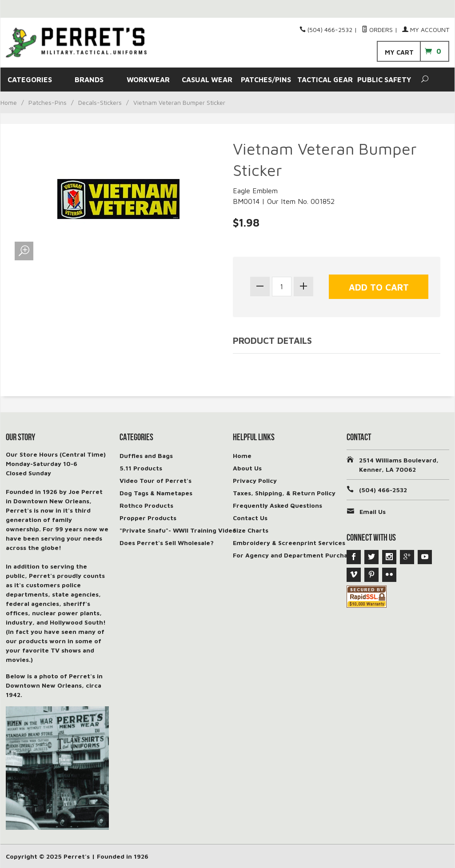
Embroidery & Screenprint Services (289, 543)
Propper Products (148, 518)
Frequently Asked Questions (277, 505)
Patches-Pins (48, 102)
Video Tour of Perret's (156, 480)
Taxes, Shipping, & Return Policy (284, 493)
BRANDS (89, 80)
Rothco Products (146, 505)
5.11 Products (141, 468)
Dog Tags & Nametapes (156, 493)
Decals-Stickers (100, 102)
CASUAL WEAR (207, 80)
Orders (377, 30)
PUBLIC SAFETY (384, 80)
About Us (247, 468)
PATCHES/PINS (266, 80)
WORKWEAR (148, 80)
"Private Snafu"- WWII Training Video (178, 530)
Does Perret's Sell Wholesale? (167, 543)
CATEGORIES (30, 80)
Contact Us (250, 518)
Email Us (373, 512)
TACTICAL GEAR (325, 80)
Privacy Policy (255, 480)
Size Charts (251, 530)
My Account (426, 30)
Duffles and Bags (146, 456)
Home (9, 102)
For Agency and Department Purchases (295, 555)
